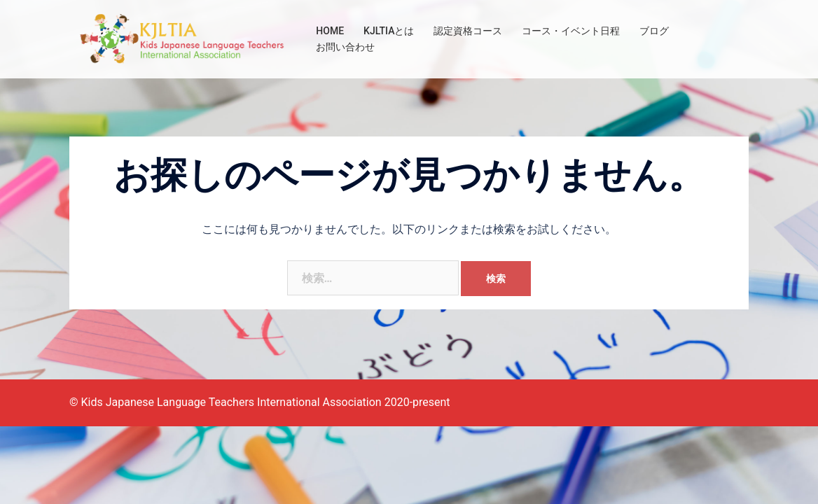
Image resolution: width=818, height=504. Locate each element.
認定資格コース (468, 31)
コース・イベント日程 (571, 31)
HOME (330, 31)
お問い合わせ (345, 47)
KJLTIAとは (389, 31)
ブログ (654, 31)
